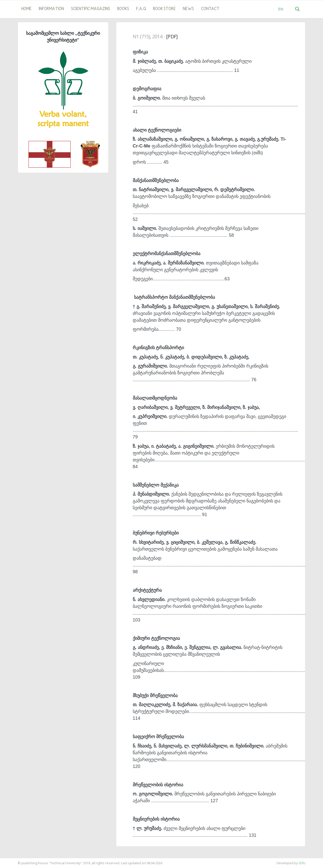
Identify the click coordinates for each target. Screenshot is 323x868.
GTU (302, 863)
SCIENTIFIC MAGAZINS (90, 9)
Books (123, 9)
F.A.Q (141, 9)
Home (26, 9)
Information (51, 9)
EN (281, 9)
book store (164, 9)
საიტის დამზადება (15, 860)
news (188, 9)
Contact (210, 9)
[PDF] (172, 36)
